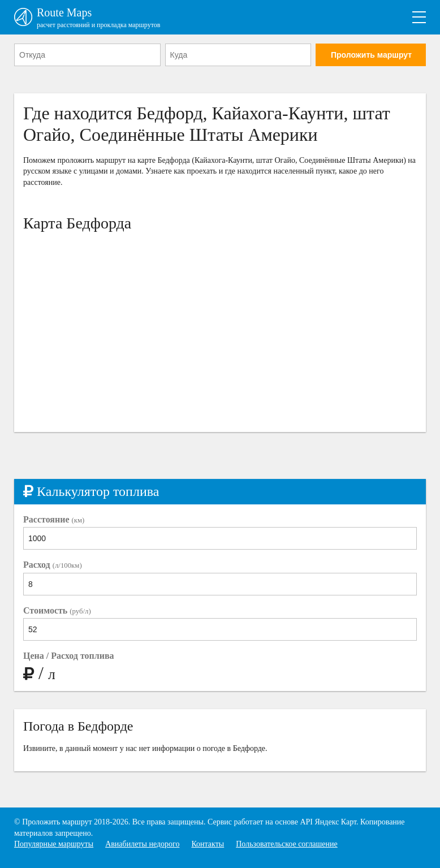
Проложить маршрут (371, 55)
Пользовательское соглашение (287, 844)
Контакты (208, 844)
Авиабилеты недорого (142, 844)
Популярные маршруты (54, 844)
